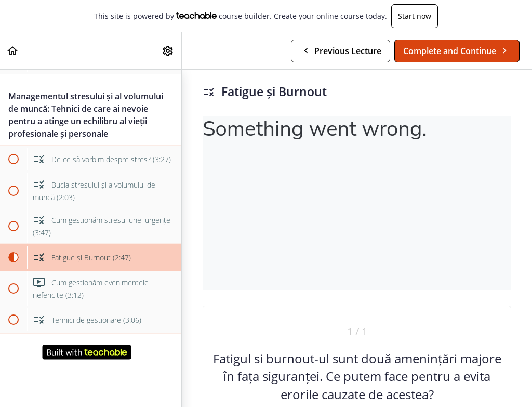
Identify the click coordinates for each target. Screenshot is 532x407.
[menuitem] (168, 51)
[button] (13, 51)
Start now (415, 16)
